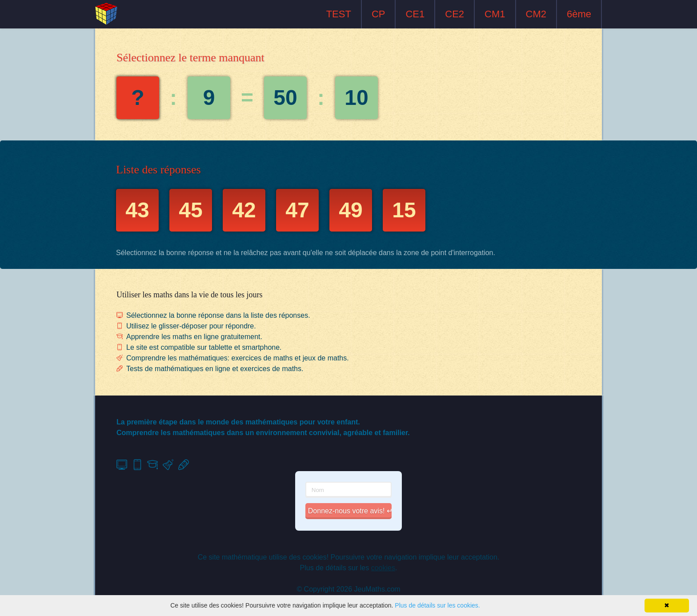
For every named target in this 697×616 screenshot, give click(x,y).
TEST (339, 14)
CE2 (455, 14)
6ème (579, 14)
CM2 (536, 14)
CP (379, 14)
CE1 (415, 14)
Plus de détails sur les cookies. (437, 605)
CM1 (495, 14)
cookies (383, 568)
